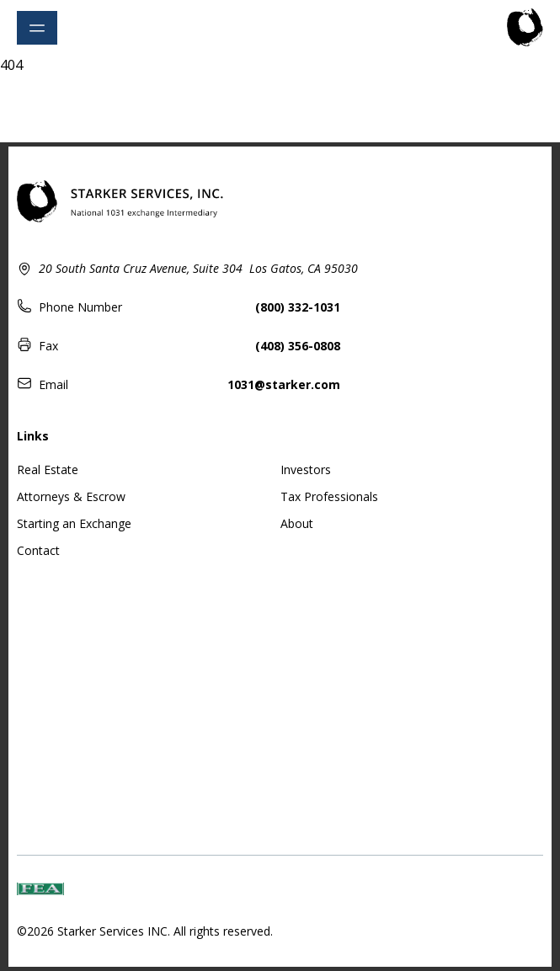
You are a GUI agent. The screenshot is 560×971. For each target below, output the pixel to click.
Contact (38, 550)
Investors (306, 469)
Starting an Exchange (74, 523)
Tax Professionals (329, 496)
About (297, 523)
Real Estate (48, 469)
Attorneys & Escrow (71, 496)
